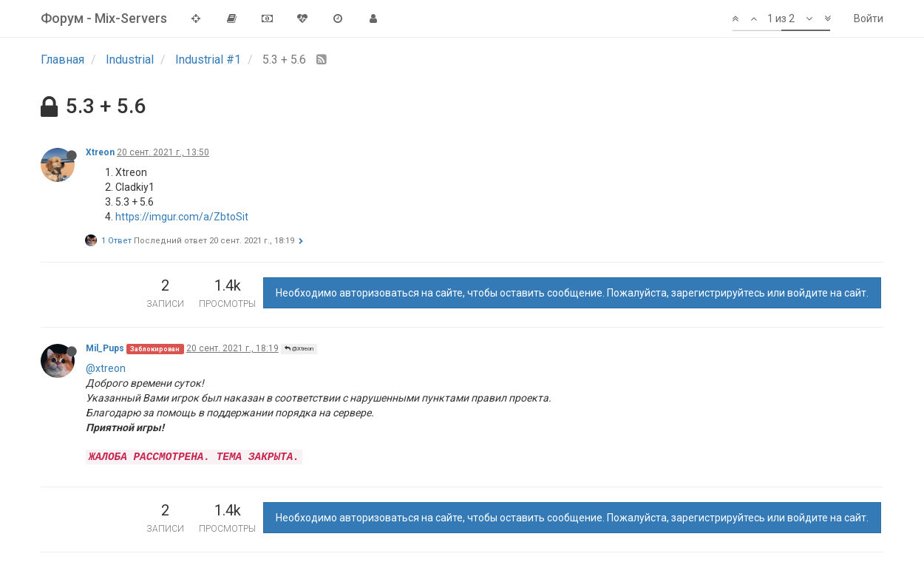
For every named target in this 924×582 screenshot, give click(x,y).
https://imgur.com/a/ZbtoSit (182, 217)
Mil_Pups (105, 348)
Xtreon (100, 152)
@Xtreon (299, 349)
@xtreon (106, 368)
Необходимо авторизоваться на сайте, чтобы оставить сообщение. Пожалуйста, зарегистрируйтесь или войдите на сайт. (572, 293)
